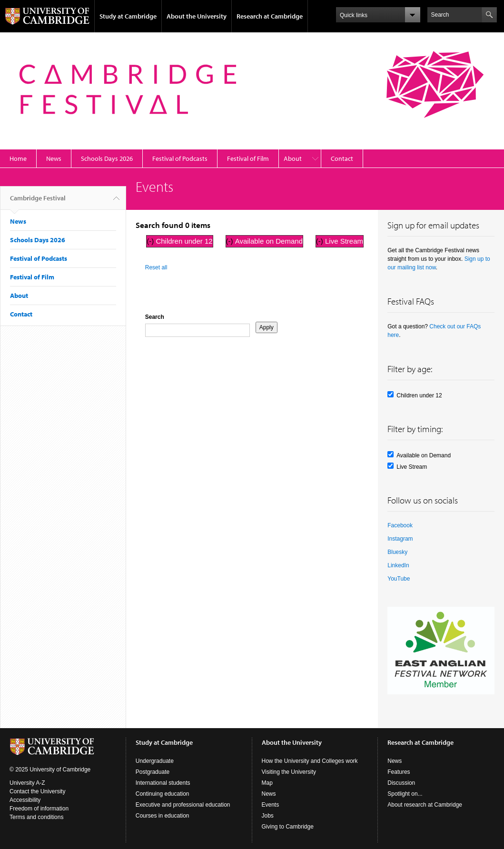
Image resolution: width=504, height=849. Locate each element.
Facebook (400, 525)
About (293, 158)
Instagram (400, 539)
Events (271, 805)
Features (399, 772)
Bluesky (397, 552)
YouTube (399, 579)
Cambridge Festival (38, 202)
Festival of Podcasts (180, 158)
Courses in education (163, 816)
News (54, 158)
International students (163, 783)
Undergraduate (155, 761)
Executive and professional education (183, 805)
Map (267, 783)
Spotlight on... (405, 794)
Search (155, 317)
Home (18, 158)
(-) (151, 241)
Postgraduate (153, 772)
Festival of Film (248, 158)
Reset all (156, 267)
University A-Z (27, 783)
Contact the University (37, 791)
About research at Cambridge (425, 805)
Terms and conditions (36, 817)
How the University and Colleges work (310, 761)
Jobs (268, 816)
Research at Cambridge (270, 16)
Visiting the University (289, 772)
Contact (342, 158)
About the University (197, 16)
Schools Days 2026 (107, 158)
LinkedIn (398, 565)
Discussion (401, 783)
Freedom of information (39, 809)
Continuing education (163, 794)
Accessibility (25, 800)
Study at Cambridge (128, 16)
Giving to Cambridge (288, 827)
